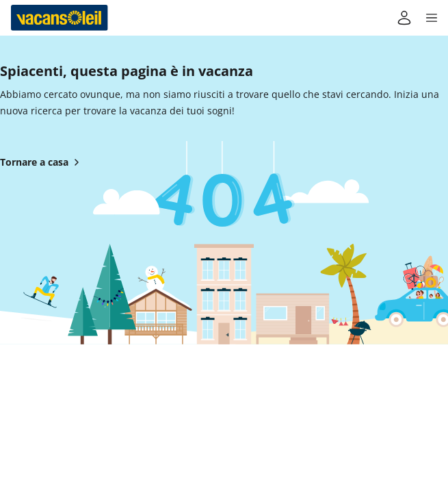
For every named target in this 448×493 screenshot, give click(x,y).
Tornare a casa (42, 162)
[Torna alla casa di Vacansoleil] (60, 18)
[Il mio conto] (404, 18)
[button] (432, 18)
